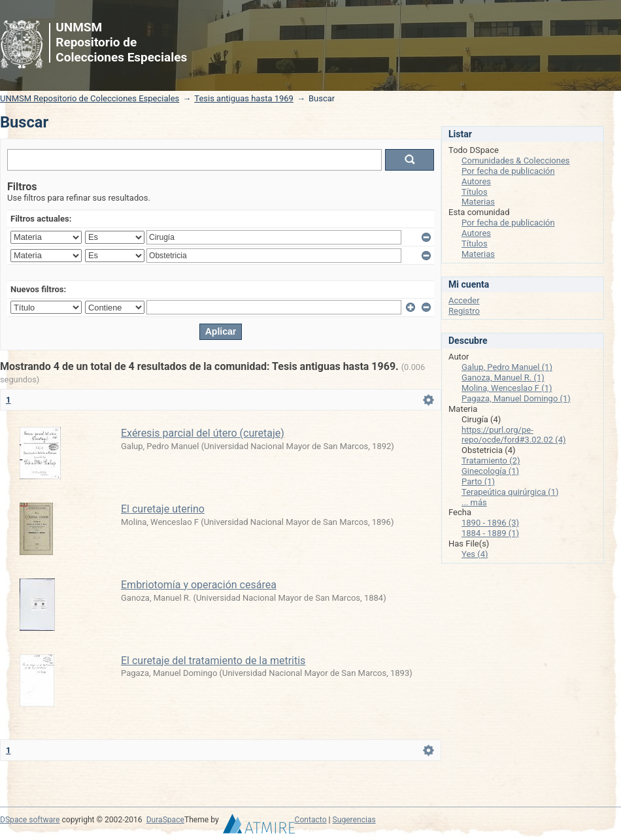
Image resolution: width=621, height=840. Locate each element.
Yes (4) (475, 554)
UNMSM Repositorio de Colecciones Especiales (90, 98)
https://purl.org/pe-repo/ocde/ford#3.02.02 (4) (514, 435)
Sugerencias (354, 820)
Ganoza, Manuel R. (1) (503, 378)
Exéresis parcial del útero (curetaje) (203, 433)
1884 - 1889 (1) (490, 533)
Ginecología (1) (490, 471)
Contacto (311, 820)
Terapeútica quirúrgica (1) (510, 492)
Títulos (475, 192)
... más (474, 502)
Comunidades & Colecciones (516, 160)
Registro (464, 311)
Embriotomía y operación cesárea (199, 585)
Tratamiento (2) (491, 461)
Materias (478, 202)
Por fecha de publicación (508, 171)
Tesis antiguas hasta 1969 (244, 98)
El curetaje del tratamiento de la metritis (213, 661)
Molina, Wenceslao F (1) (507, 388)
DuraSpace (165, 820)
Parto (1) (478, 481)
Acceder (464, 300)
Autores (476, 181)
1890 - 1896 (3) (490, 523)
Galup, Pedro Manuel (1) (507, 367)
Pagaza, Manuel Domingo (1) (516, 398)
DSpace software (30, 820)
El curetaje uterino (163, 509)
